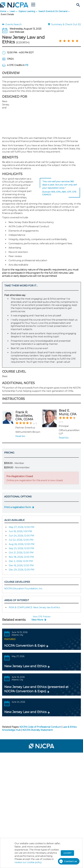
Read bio (20, 436)
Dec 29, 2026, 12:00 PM (22, 570)
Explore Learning (27, 11)
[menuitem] (12, 756)
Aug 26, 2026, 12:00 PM (22, 544)
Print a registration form (18, 507)
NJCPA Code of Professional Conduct (40, 727)
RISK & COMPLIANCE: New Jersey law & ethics (34, 607)
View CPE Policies (42, 617)
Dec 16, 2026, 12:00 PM (21, 565)
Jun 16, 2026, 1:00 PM (20, 531)
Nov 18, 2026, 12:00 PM (21, 557)
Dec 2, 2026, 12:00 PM (21, 561)
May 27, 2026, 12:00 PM (22, 527)
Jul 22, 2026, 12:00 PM (21, 540)
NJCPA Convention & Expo (25, 646)
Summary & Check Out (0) (64, 24)
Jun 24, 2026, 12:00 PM (21, 536)
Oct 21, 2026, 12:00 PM (21, 553)
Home (3, 11)
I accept (67, 853)
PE (27, 65)
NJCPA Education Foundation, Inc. (24, 589)
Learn (12, 11)
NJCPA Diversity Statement (38, 730)
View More (37, 620)
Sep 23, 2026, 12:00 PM (21, 548)
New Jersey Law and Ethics (25, 666)
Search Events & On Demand (53, 11)
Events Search (12, 24)
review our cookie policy (28, 862)
